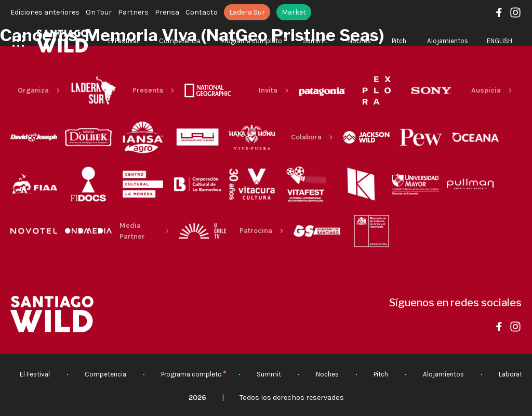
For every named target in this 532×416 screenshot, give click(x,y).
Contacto (202, 12)
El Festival (123, 41)
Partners (133, 12)
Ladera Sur (247, 12)
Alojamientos (448, 41)
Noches (360, 41)
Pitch (399, 41)
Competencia (180, 41)
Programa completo (252, 41)
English (500, 41)
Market (294, 12)
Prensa (167, 12)
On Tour (99, 12)
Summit (315, 41)
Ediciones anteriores (45, 12)
